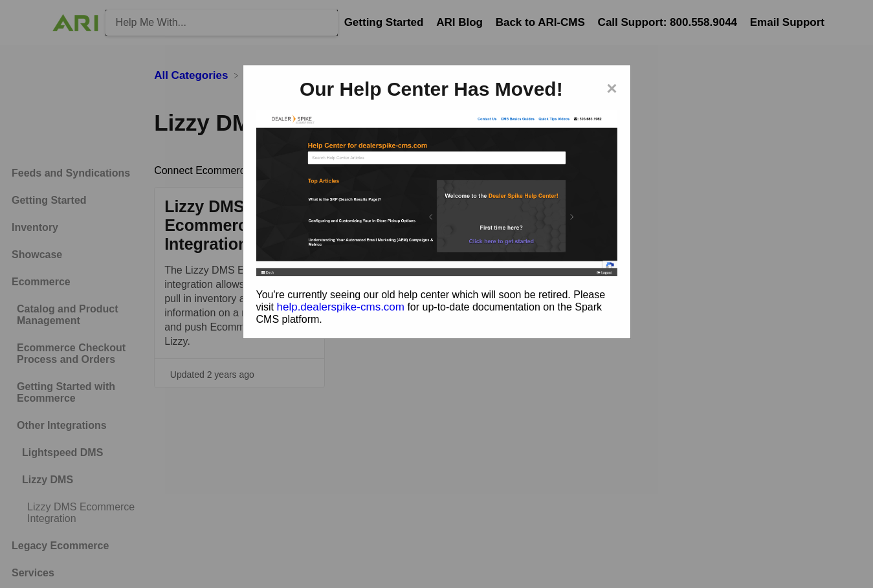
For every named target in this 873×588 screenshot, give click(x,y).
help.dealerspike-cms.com (341, 307)
